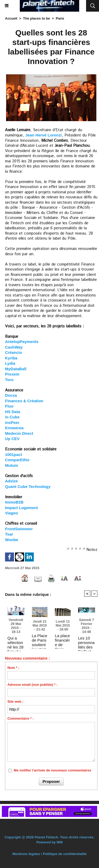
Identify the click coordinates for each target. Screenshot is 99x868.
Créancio (13, 352)
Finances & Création (24, 401)
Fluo (9, 406)
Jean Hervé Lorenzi (44, 135)
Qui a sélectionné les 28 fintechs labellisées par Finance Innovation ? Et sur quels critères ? (16, 642)
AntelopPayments (22, 342)
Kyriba (11, 358)
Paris (60, 18)
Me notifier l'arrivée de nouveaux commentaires (53, 770)
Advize (11, 481)
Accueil (11, 18)
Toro (9, 380)
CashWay (14, 347)
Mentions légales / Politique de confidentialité (49, 854)
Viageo (11, 513)
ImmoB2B (14, 502)
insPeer (12, 422)
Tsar (9, 534)
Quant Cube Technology (28, 486)
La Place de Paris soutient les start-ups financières (40, 640)
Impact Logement (21, 508)
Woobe (12, 540)
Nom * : (13, 668)
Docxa (11, 395)
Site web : (15, 702)
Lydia (10, 363)
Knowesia (14, 428)
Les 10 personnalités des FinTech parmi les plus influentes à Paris (87, 642)
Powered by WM (50, 842)
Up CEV (12, 439)
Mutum (11, 465)
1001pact (13, 454)
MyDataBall (16, 369)
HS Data (13, 412)
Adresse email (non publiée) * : (32, 685)
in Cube (12, 417)
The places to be (36, 18)
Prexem (12, 374)
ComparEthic (17, 460)
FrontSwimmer (19, 529)
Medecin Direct (19, 433)
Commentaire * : (21, 718)
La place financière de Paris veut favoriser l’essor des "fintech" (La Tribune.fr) (63, 640)
